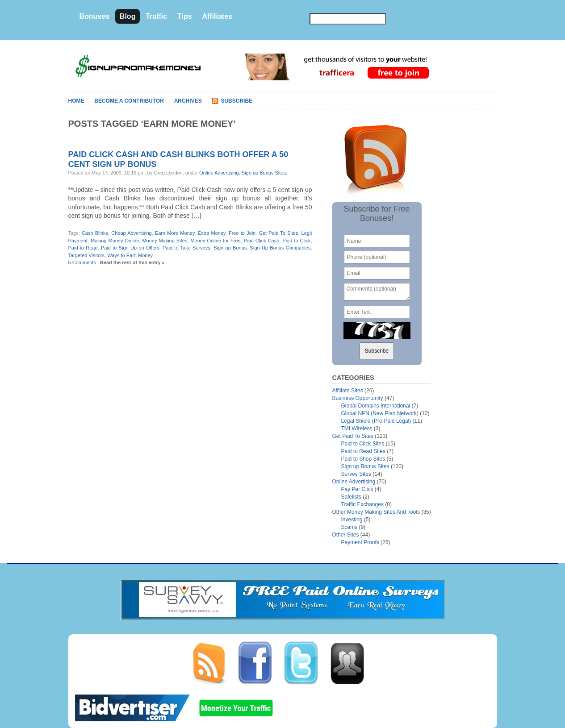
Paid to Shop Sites (363, 459)
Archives (188, 101)
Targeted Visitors (87, 255)
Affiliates (217, 16)
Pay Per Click (357, 489)
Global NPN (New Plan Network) (380, 413)
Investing (352, 520)
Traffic (156, 16)
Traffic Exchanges (362, 504)
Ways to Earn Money (130, 255)
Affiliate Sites (348, 391)
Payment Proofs (360, 542)
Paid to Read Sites (363, 451)
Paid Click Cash (262, 241)
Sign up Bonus (230, 248)
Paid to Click (296, 241)
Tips (185, 16)
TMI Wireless (357, 428)
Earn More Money (175, 233)
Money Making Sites (165, 241)
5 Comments (82, 262)
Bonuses (95, 16)
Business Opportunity (358, 398)
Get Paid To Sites (278, 233)
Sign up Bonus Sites (264, 173)
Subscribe (236, 101)
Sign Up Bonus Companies (280, 248)
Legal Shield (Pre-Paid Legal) (376, 421)
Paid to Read (83, 248)
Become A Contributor (129, 101)
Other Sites (346, 535)
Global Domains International (376, 406)
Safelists (351, 497)
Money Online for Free (215, 241)
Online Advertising (219, 173)
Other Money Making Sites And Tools (376, 512)
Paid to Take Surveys (186, 248)
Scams (349, 527)
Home (76, 101)
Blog (128, 16)
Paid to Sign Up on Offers (130, 248)
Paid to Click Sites (363, 444)
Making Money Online (115, 241)
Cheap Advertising (131, 233)
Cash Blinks (95, 233)
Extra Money (212, 233)
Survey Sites (356, 474)
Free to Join (242, 233)
